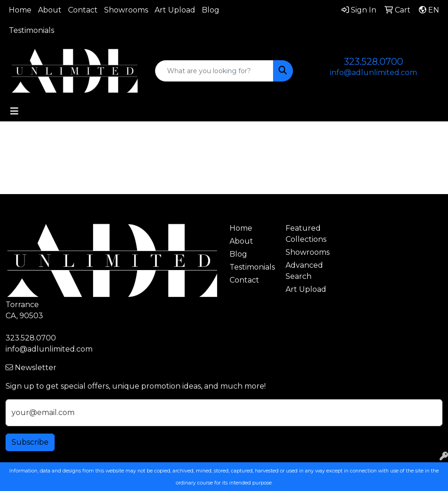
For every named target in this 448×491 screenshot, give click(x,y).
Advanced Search (304, 271)
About (50, 10)
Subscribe (30, 442)
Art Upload (175, 10)
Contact (83, 10)
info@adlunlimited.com (373, 72)
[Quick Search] (215, 71)
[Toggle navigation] (14, 111)
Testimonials (31, 30)
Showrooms (126, 10)
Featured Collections (306, 234)
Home (20, 10)
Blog (211, 10)
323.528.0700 (373, 62)
